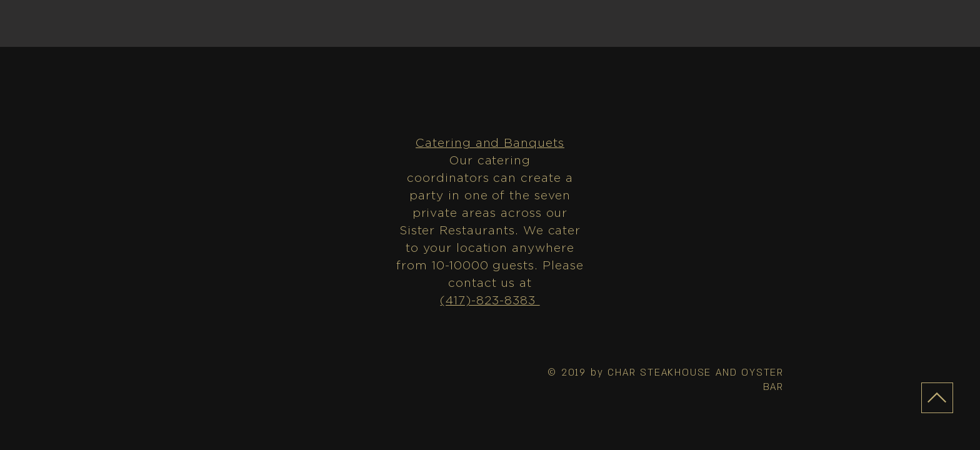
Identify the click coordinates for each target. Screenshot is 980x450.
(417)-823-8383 (490, 301)
